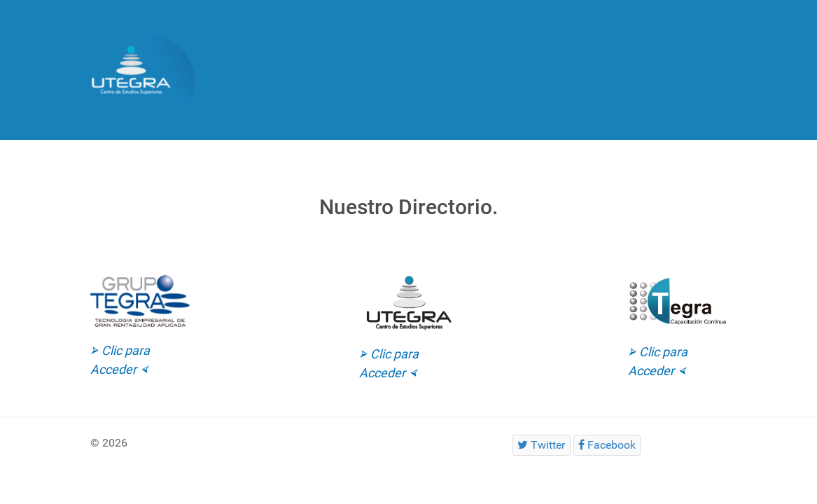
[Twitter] (542, 445)
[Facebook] (607, 445)
